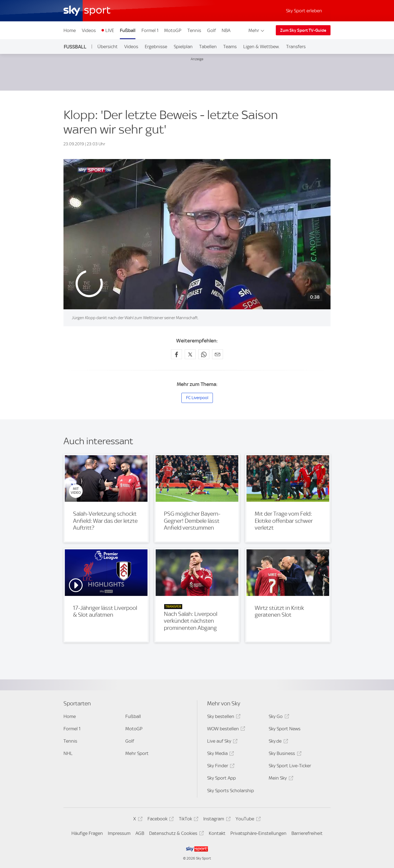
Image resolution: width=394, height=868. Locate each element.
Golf (212, 30)
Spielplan (183, 47)
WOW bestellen (225, 730)
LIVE (110, 30)
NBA (226, 30)
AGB (140, 833)
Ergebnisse (156, 47)
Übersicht (108, 47)
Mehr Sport (137, 753)
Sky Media (220, 754)
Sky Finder (220, 767)
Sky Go (278, 717)
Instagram (216, 820)
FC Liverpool (197, 398)
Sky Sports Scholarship (231, 791)
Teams (230, 47)
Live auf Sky (221, 742)
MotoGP (173, 30)
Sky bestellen (223, 717)
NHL (68, 753)
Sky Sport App (221, 778)
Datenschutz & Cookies (176, 834)
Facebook (160, 820)
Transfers (296, 47)
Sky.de (277, 742)
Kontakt (217, 833)
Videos (89, 30)
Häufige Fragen (87, 833)
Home (70, 30)
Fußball (128, 30)
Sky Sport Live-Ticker (290, 766)
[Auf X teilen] (190, 354)
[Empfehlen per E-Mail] (218, 354)
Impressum (119, 833)
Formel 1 (150, 30)
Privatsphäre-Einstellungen (258, 833)
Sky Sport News (285, 729)
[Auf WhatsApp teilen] (204, 354)
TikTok (188, 820)
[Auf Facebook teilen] (176, 354)
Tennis (194, 30)
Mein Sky (280, 779)
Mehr (257, 30)
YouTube (247, 820)
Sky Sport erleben (304, 11)
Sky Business (284, 754)
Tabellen (208, 47)
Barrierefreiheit (307, 833)
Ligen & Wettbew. (261, 47)
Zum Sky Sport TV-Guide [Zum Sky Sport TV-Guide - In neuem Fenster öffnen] (303, 30)
